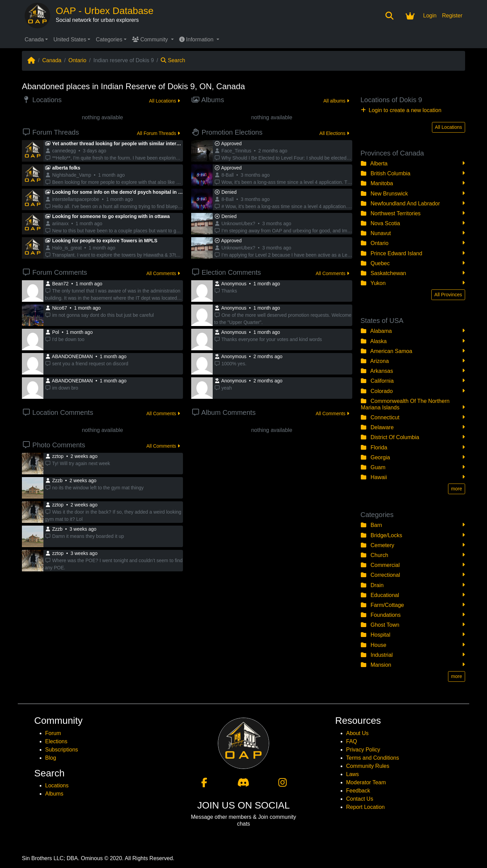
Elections (56, 741)
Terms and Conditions (373, 758)
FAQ (352, 741)
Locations (57, 785)
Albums (54, 794)
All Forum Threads (158, 133)
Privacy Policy (363, 750)
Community (151, 39)
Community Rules (368, 766)
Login (430, 16)
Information (197, 39)
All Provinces (448, 295)
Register (452, 16)
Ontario (77, 60)
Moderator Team (366, 782)
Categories (109, 39)
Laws (352, 774)
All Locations (164, 101)
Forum (53, 733)
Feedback (358, 791)
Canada (34, 39)
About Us (357, 733)
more (457, 489)
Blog (51, 758)
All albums (336, 101)
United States (70, 39)
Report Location (365, 807)
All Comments (163, 273)
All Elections (334, 133)
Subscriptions (62, 750)
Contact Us (360, 799)
